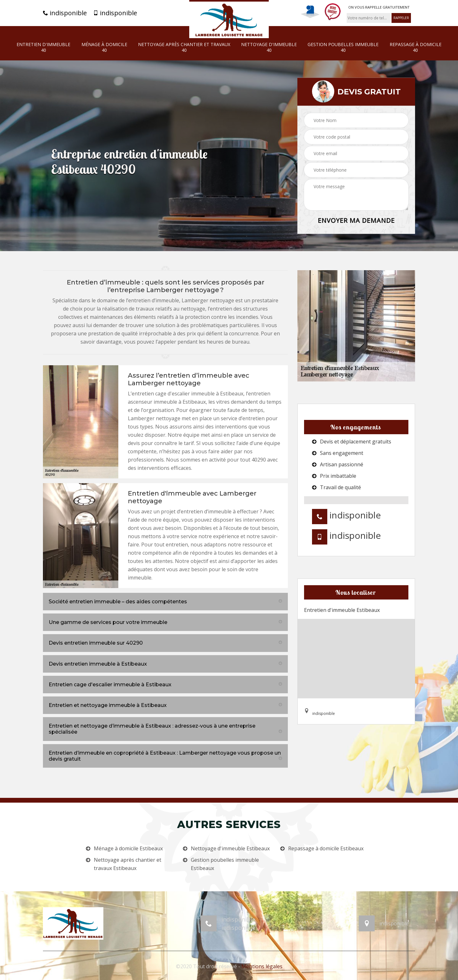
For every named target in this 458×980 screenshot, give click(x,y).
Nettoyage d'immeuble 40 (269, 47)
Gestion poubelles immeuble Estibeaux (225, 864)
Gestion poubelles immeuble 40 (343, 47)
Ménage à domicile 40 (104, 47)
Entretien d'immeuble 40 (43, 47)
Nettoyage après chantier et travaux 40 (184, 47)
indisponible (65, 13)
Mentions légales (262, 966)
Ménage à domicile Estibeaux (128, 848)
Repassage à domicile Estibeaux (326, 848)
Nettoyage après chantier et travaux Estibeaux (128, 864)
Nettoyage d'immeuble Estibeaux (230, 848)
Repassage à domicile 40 (416, 47)
